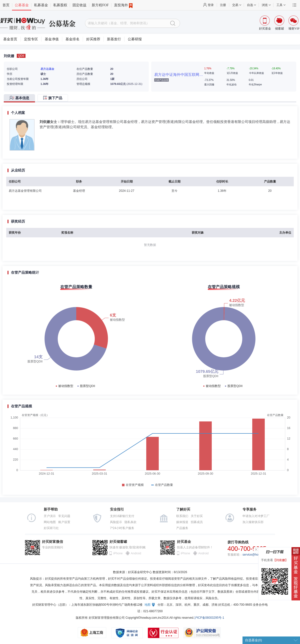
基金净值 (52, 39)
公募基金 (22, 5)
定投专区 (31, 39)
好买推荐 (93, 39)
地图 (147, 605)
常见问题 (64, 516)
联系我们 (182, 516)
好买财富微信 (52, 542)
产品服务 (182, 528)
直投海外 (123, 5)
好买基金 (184, 542)
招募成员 (197, 522)
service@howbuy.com (257, 555)
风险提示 (116, 522)
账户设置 (64, 522)
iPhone (118, 553)
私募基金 (41, 5)
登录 (211, 5)
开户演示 (50, 516)
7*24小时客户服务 (122, 528)
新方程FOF (100, 5)
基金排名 (72, 39)
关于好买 (197, 516)
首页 (6, 5)
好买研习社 (51, 528)
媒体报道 (182, 522)
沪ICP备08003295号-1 (209, 618)
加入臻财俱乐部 (253, 522)
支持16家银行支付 (122, 516)
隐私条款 (130, 522)
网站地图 (50, 522)
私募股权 (60, 5)
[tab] (21, 98)
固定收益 (79, 5)
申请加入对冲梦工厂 (256, 516)
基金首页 (10, 39)
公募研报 (135, 39)
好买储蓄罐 (118, 542)
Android (136, 553)
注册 (223, 5)
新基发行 (114, 39)
